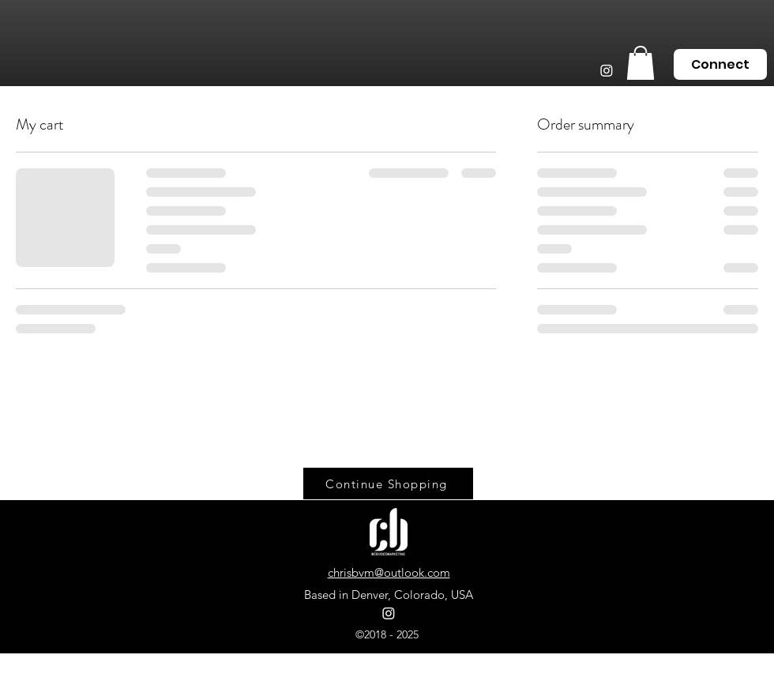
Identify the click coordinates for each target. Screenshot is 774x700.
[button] (641, 63)
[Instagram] (607, 70)
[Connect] (720, 64)
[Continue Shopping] (388, 484)
